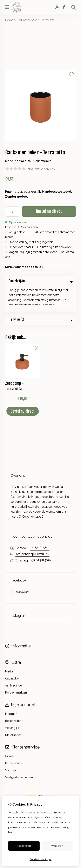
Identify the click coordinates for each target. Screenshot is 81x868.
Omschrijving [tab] (40, 281)
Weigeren (57, 846)
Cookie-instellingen (41, 859)
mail (72, 252)
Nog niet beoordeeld (42, 169)
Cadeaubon (13, 653)
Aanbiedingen (14, 660)
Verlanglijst (12, 703)
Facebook (22, 566)
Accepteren (24, 846)
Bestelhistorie (14, 696)
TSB (52, 778)
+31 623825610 (40, 523)
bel (63, 252)
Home (9, 20)
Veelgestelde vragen (19, 752)
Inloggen (11, 689)
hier (11, 832)
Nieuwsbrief (13, 710)
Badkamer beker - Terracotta (36, 20)
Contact (10, 731)
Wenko (46, 161)
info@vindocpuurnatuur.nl (32, 529)
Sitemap (11, 745)
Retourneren (13, 738)
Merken (10, 646)
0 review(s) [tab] (40, 294)
